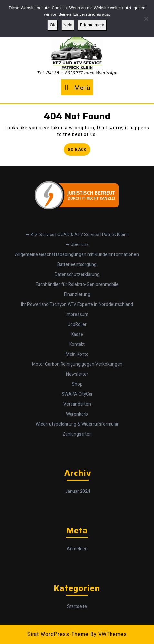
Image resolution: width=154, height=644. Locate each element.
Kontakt (77, 341)
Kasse (77, 331)
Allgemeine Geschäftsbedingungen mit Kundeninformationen (77, 252)
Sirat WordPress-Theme (58, 634)
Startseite (77, 604)
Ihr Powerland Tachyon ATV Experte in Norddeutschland (77, 302)
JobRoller (77, 322)
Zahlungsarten (77, 431)
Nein (68, 25)
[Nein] (146, 19)
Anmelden (77, 546)
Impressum (77, 312)
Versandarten (77, 401)
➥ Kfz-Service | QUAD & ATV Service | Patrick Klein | (77, 232)
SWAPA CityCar (77, 391)
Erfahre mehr (92, 25)
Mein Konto (77, 351)
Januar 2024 (78, 488)
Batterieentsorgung (77, 262)
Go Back (79, 151)
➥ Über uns (77, 242)
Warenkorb (77, 411)
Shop (77, 381)
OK (53, 25)
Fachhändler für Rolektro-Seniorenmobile (77, 282)
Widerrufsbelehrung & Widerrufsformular (77, 421)
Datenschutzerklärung (77, 272)
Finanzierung (77, 292)
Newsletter (77, 371)
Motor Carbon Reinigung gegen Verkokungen (77, 361)
